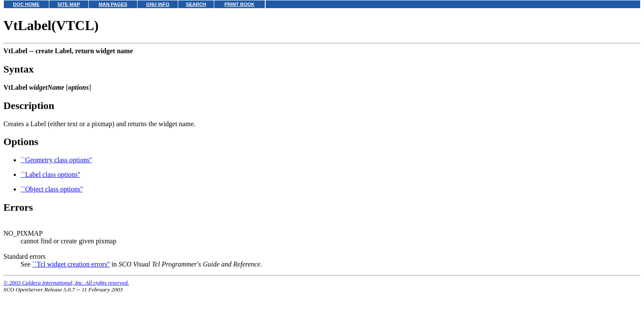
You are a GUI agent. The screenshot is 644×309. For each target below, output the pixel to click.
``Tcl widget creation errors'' (71, 264)
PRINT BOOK (240, 4)
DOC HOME (27, 4)
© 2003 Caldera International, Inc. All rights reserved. (66, 283)
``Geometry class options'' (56, 160)
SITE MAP (69, 4)
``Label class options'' (50, 174)
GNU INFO (158, 4)
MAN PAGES (113, 4)
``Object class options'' (52, 189)
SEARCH (196, 4)
